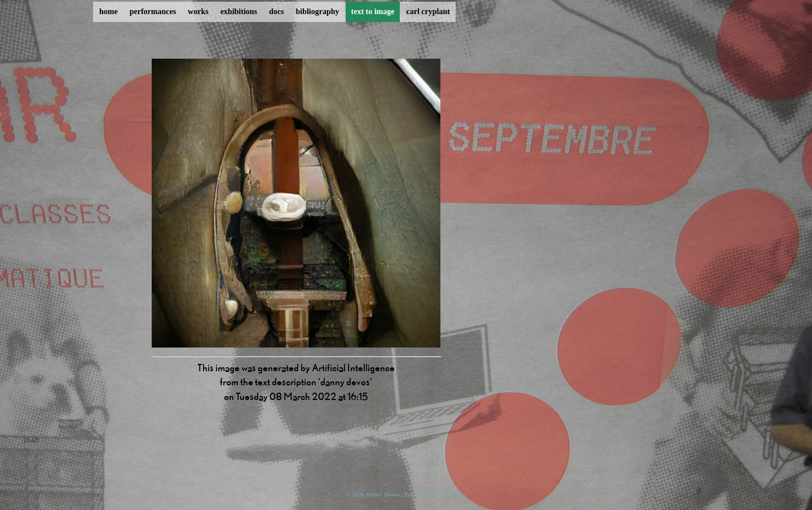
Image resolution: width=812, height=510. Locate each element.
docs (276, 12)
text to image (373, 12)
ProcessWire (451, 494)
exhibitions (239, 12)
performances (153, 12)
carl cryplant (428, 12)
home (109, 12)
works (198, 12)
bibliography (317, 12)
